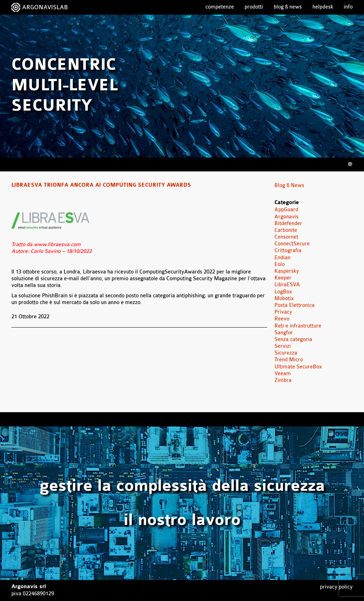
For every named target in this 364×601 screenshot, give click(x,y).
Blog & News (288, 7)
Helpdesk (323, 7)
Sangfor (284, 333)
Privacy (283, 312)
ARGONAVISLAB (45, 7)
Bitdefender (288, 224)
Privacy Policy (336, 587)
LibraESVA (287, 285)
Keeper (283, 278)
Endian (282, 258)
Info (348, 7)
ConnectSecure (292, 244)
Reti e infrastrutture (298, 326)
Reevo (282, 319)
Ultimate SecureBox (298, 367)
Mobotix (284, 299)
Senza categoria (293, 339)
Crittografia (288, 251)
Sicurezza (286, 353)
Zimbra (283, 380)
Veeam (283, 374)
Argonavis (287, 217)
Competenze (220, 7)
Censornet (286, 237)
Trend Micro (289, 360)
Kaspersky (287, 271)
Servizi (283, 346)
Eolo (280, 264)
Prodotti (254, 7)
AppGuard (286, 210)
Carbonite (286, 230)
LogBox (283, 292)
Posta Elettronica (295, 305)
